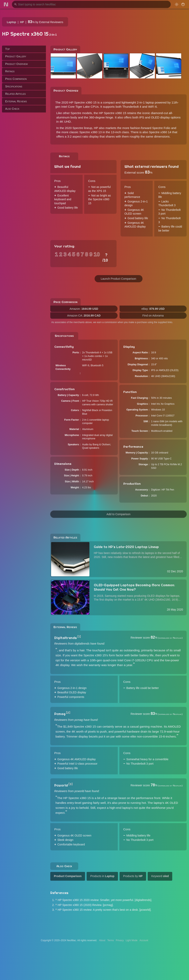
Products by (133, 876)
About (102, 940)
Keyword (160, 876)
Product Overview (16, 64)
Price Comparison (16, 79)
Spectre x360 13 (90, 132)
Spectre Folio (161, 128)
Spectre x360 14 (160, 132)
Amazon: (84, 309)
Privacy (120, 940)
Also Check (12, 109)
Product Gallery (16, 56)
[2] (68, 713)
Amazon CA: (84, 316)
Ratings (10, 71)
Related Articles (15, 94)
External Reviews (16, 101)
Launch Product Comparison (118, 279)
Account (144, 940)
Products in (102, 876)
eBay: (153, 309)
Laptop (11, 22)
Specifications (14, 86)
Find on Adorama (153, 316)
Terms (111, 940)
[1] (79, 637)
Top (7, 49)
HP (22, 22)
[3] (71, 784)
